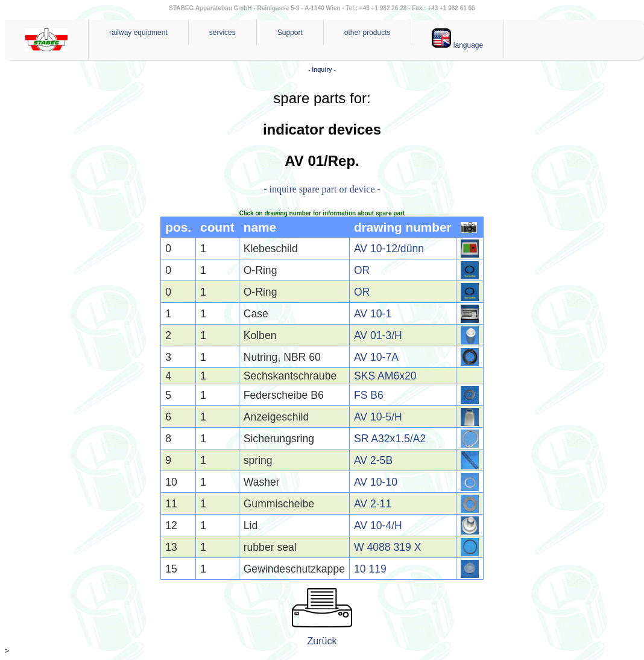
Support (290, 33)
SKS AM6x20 (385, 376)
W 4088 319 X (388, 547)
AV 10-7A (376, 357)
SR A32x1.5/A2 (390, 439)
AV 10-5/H (378, 417)
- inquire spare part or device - (322, 189)
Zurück (322, 641)
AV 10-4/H (378, 525)
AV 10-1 (373, 314)
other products (368, 33)
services (223, 33)
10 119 (370, 569)
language (457, 39)
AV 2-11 (373, 504)
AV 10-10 (376, 482)
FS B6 (369, 395)
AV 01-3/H (378, 335)
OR (362, 270)
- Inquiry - (322, 70)
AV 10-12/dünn (389, 249)
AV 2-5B (373, 460)
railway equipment (138, 33)
